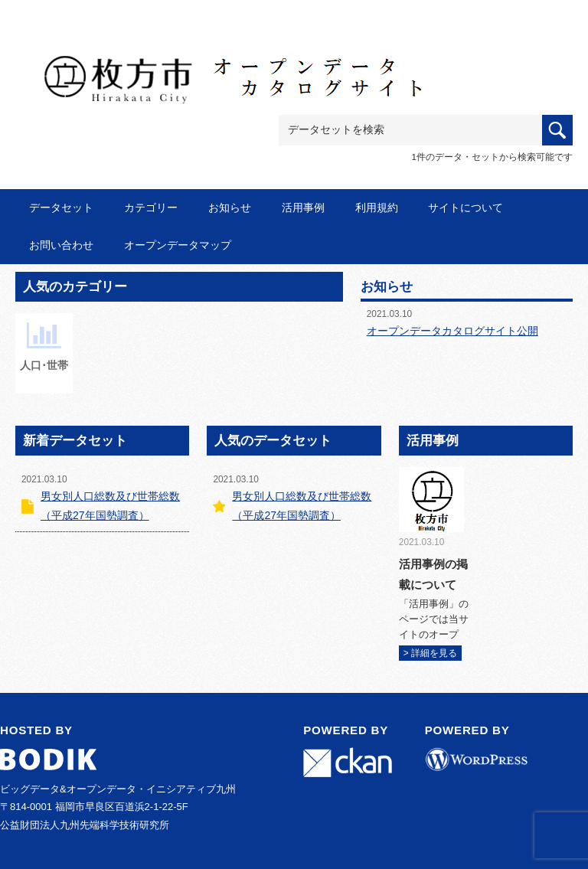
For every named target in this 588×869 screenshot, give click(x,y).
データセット (61, 207)
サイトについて (465, 207)
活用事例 (303, 207)
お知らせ (230, 207)
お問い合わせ (61, 245)
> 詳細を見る (430, 653)
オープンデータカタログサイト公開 (452, 331)
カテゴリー (151, 207)
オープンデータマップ (178, 245)
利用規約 (377, 207)
